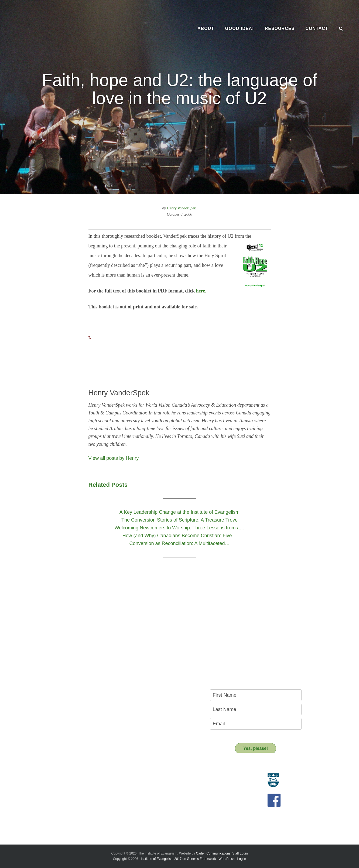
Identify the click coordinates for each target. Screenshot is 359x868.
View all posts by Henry (114, 458)
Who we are (52, 783)
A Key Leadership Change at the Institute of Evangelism (78, 817)
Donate (142, 816)
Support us (149, 807)
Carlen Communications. (214, 853)
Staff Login (240, 853)
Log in (242, 859)
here (200, 291)
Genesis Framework (201, 859)
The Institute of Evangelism (59, 28)
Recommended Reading (156, 789)
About (49, 767)
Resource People (150, 783)
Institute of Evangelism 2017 (161, 859)
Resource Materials (152, 777)
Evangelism (51, 777)
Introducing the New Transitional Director (76, 809)
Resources (148, 767)
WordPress (226, 859)
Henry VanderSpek (182, 208)
